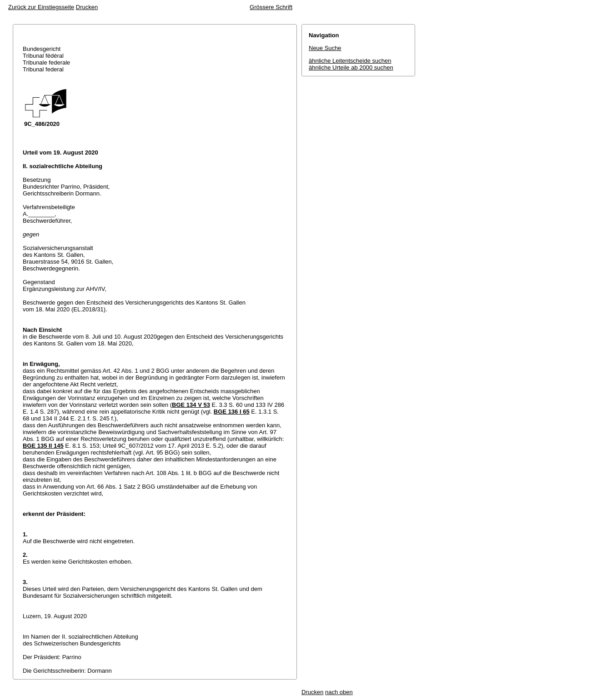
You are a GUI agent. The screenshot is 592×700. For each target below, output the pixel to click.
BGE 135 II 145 (43, 446)
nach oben (339, 692)
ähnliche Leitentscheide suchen (350, 61)
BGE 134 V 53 (191, 405)
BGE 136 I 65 (232, 412)
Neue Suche (325, 48)
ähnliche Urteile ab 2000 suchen (351, 67)
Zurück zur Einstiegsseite (41, 7)
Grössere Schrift (271, 7)
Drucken (87, 7)
